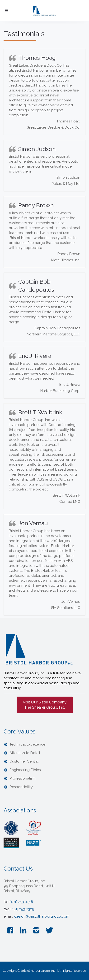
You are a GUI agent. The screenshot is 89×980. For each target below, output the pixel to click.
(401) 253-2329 (22, 909)
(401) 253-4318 (21, 902)
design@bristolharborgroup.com (42, 916)
